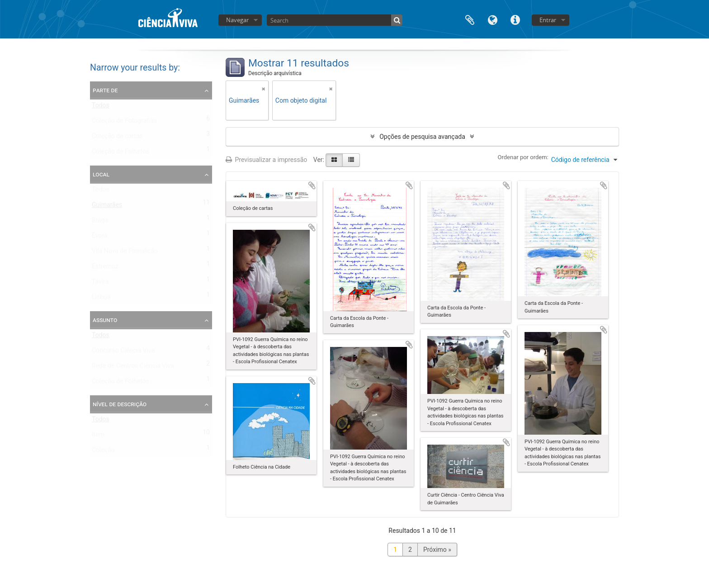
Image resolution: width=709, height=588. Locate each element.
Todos (101, 107)
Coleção (103, 452)
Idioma (492, 19)
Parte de (105, 90)
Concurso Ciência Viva (123, 352)
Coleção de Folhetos (121, 153)
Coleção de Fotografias (124, 123)
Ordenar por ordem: (523, 157)
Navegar (237, 20)
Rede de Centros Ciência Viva (133, 368)
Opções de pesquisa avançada (422, 137)
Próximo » (437, 550)
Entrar (548, 20)
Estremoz (105, 268)
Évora (100, 237)
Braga (100, 222)
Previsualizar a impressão (266, 160)
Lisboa (101, 299)
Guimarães (107, 207)
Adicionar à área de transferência (312, 185)
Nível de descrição (120, 404)
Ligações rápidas (515, 19)
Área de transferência (470, 19)
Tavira (100, 284)
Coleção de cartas (117, 138)
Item (98, 436)
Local (101, 174)
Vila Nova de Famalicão (125, 253)
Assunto (105, 320)
